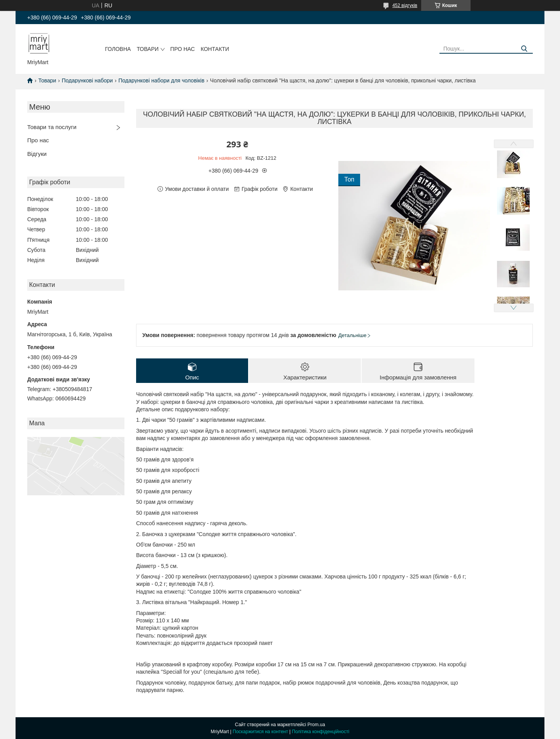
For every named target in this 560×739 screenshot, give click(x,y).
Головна (118, 49)
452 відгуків (405, 5)
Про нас (183, 49)
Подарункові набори (87, 80)
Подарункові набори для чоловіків (162, 80)
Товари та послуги (52, 127)
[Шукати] (524, 49)
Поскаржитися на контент (260, 732)
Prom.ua (316, 725)
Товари (147, 49)
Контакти (215, 49)
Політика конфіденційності (321, 732)
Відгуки (37, 154)
